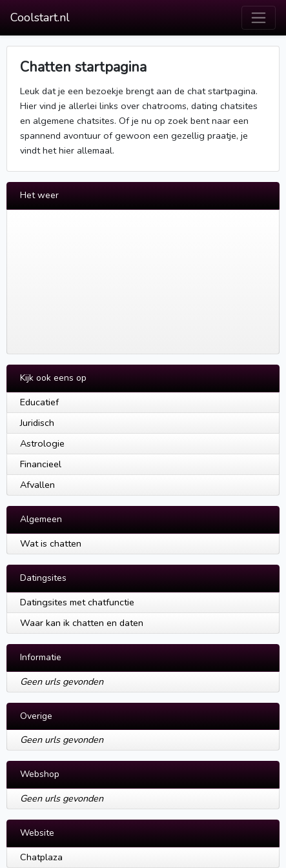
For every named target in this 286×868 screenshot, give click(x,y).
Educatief (39, 402)
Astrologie (42, 443)
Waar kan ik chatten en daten (82, 623)
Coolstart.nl (40, 17)
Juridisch (37, 423)
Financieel (41, 464)
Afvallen (37, 485)
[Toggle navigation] (259, 18)
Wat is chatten (51, 543)
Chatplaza (41, 857)
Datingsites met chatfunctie (77, 602)
